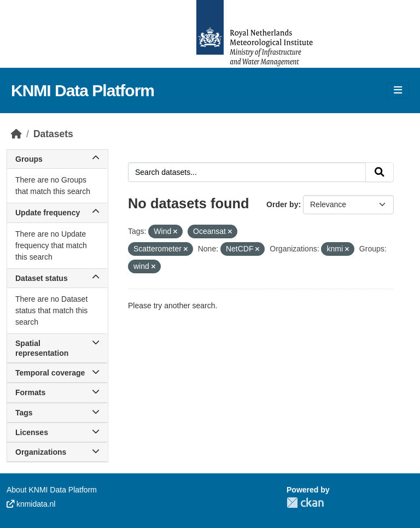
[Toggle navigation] (398, 90)
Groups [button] (57, 159)
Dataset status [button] (57, 278)
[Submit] (380, 172)
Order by (282, 204)
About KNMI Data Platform (52, 490)
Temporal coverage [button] (57, 373)
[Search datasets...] (247, 172)
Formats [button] (57, 392)
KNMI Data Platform (83, 90)
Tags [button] (57, 413)
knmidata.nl (31, 504)
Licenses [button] (57, 432)
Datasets (53, 134)
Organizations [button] (57, 452)
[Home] (16, 134)
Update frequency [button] (57, 213)
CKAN (305, 503)
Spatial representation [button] (57, 348)
